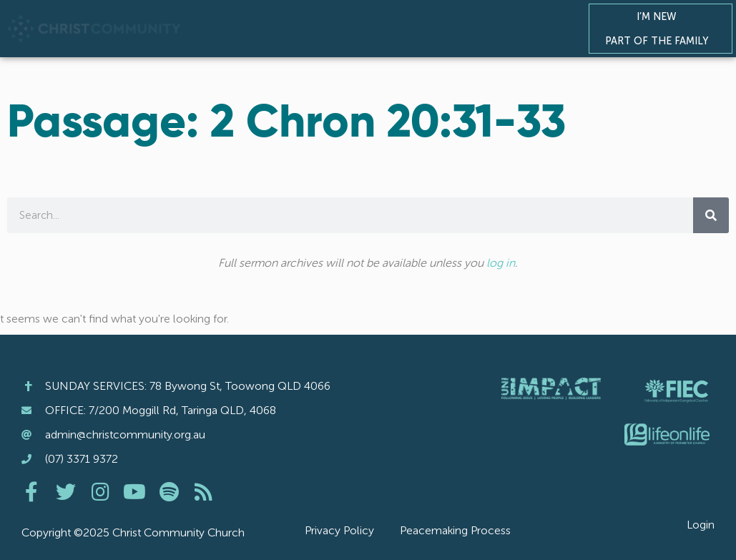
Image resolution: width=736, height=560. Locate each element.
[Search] (711, 215)
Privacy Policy (339, 530)
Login (701, 525)
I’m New (660, 16)
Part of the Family (660, 41)
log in (501, 263)
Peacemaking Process (455, 530)
